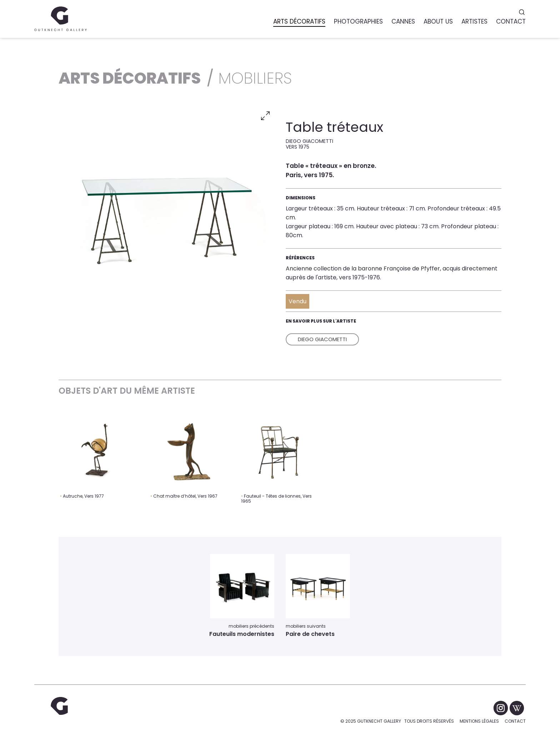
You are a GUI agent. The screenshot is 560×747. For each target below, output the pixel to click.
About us (438, 21)
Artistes (474, 21)
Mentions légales (479, 721)
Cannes (403, 21)
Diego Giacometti (322, 339)
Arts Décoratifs (299, 21)
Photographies (358, 21)
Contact (515, 721)
